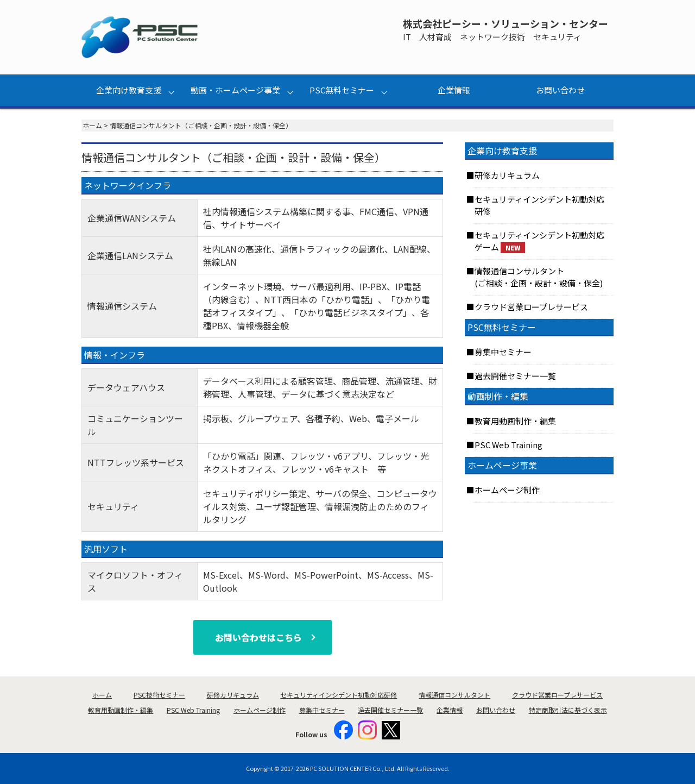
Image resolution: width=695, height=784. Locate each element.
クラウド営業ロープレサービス (531, 307)
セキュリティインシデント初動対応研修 (539, 205)
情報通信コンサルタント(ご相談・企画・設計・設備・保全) (539, 277)
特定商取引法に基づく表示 (568, 710)
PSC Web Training (508, 445)
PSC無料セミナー (342, 90)
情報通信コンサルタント (454, 695)
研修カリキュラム (507, 175)
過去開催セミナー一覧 (515, 376)
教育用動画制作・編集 (515, 421)
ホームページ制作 (507, 490)
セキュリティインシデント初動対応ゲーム (539, 242)
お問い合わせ (560, 90)
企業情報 (454, 90)
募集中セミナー (503, 352)
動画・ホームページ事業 (235, 90)
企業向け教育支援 (129, 90)
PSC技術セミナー (159, 695)
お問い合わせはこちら (258, 637)
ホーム (92, 125)
